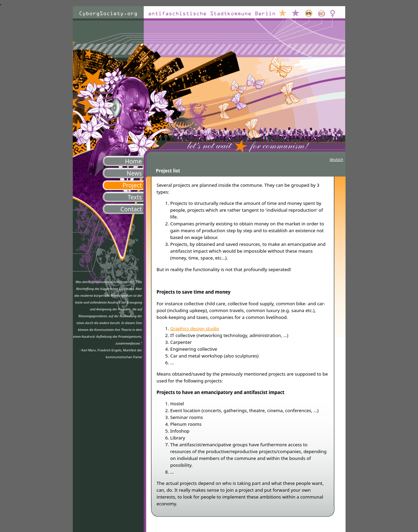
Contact (131, 209)
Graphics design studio (195, 328)
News (134, 173)
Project (132, 185)
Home (133, 161)
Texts (135, 197)
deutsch (336, 159)
